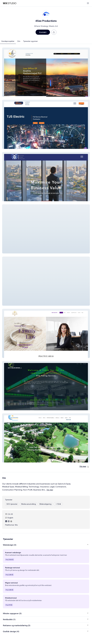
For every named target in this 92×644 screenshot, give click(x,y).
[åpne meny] (88, 3)
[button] (46, 72)
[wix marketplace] (10, 3)
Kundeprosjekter (8, 41)
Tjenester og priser (30, 41)
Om (19, 41)
